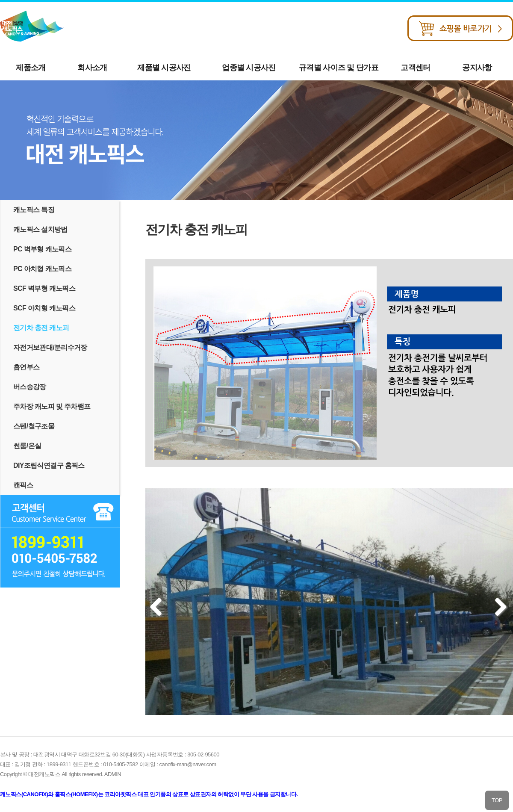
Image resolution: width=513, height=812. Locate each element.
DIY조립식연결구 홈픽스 (49, 465)
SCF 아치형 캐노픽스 (44, 308)
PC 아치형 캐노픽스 (42, 269)
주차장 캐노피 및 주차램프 (52, 406)
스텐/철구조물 (34, 426)
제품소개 (31, 68)
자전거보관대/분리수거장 (50, 347)
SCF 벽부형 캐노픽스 (44, 288)
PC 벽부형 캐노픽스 (42, 249)
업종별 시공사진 (249, 68)
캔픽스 (23, 485)
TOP (497, 800)
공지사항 (477, 68)
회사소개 (92, 68)
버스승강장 (30, 387)
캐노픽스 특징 (34, 210)
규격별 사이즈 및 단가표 (339, 68)
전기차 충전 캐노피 (41, 328)
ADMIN (113, 774)
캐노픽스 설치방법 (40, 229)
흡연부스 (26, 367)
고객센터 (415, 68)
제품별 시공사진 (164, 68)
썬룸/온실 (27, 446)
